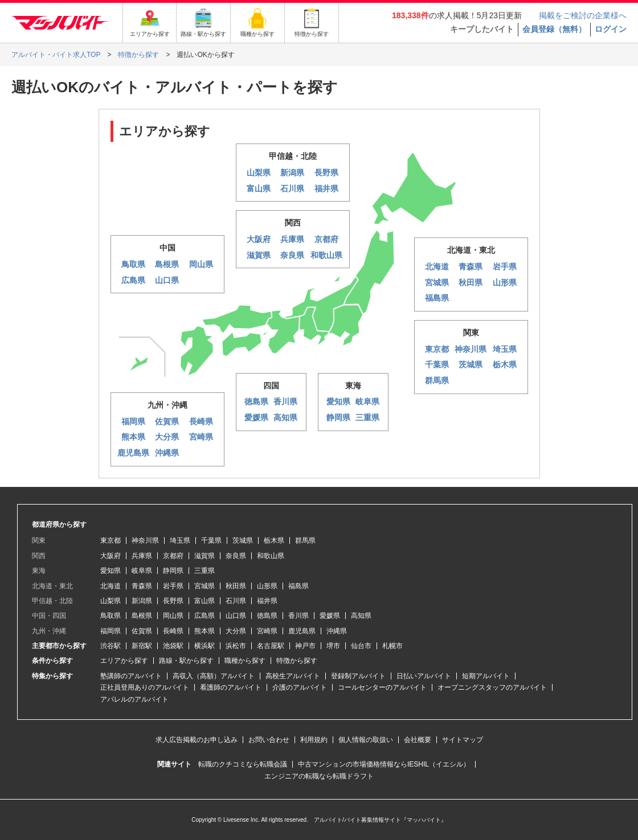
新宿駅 (142, 646)
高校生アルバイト (293, 676)
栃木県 (274, 540)
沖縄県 (337, 631)
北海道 (111, 586)
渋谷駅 (111, 646)
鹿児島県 (302, 631)
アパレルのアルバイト (134, 699)
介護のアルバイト (300, 687)
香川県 (298, 616)
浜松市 (236, 646)
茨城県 (243, 540)
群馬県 (305, 540)
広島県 (205, 616)
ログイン (611, 29)
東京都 (111, 540)
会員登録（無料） (554, 29)
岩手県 (173, 586)
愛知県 (111, 571)
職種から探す (245, 661)
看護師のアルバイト (231, 687)
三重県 (205, 571)
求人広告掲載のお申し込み (197, 740)
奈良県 (236, 556)
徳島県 (267, 616)
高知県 (361, 616)
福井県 (267, 601)
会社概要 (418, 740)
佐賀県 (142, 631)
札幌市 (392, 646)
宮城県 (205, 586)
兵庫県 (142, 556)
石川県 (236, 601)
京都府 (173, 556)
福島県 (298, 586)
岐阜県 (142, 571)
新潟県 (142, 601)
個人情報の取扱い (366, 740)
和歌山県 (271, 556)
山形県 (267, 586)
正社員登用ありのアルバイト (145, 687)
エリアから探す (124, 661)
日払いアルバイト (424, 676)
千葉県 (211, 540)
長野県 (173, 601)
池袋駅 (173, 646)
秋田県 (236, 586)
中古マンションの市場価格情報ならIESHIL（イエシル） (384, 764)
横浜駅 (205, 646)
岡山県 (173, 616)
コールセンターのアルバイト (382, 687)
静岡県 (173, 571)
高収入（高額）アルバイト (214, 676)
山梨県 (111, 601)
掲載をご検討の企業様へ (583, 15)
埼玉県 (180, 540)
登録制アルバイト (358, 676)
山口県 (236, 616)
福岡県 (111, 631)
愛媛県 (330, 616)
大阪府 (111, 556)
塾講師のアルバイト (131, 676)
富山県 (205, 601)
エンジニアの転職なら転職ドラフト (319, 776)
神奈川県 (145, 540)
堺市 (333, 646)
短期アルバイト (486, 676)
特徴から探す (297, 661)
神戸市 (305, 646)
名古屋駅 (271, 646)
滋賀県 (205, 556)
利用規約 (314, 740)
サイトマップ (463, 740)
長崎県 (173, 631)
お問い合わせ (269, 740)
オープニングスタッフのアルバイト (492, 687)
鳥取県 (111, 616)
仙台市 (361, 646)
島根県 (142, 616)
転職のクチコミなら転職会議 (243, 764)
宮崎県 (267, 631)
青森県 (142, 586)
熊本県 (205, 631)
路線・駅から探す (186, 661)
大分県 (236, 631)
